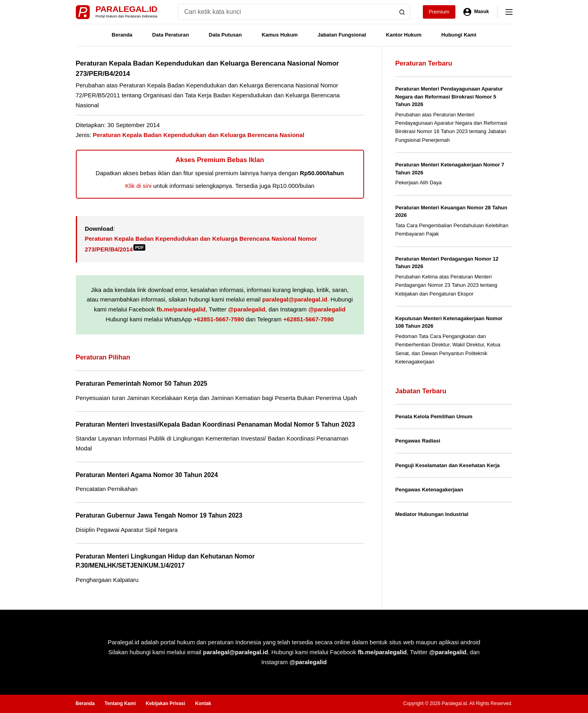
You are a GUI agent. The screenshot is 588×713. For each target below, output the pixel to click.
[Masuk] (476, 12)
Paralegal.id (127, 9)
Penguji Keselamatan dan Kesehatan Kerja (448, 465)
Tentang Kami (120, 703)
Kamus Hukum (280, 35)
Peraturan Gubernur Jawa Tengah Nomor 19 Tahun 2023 (159, 515)
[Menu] (509, 12)
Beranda (122, 35)
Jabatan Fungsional (342, 35)
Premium (439, 12)
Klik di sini (138, 186)
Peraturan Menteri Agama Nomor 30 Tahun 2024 (147, 475)
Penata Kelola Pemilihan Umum (434, 416)
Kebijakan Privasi (165, 703)
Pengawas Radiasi (418, 441)
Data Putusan (225, 35)
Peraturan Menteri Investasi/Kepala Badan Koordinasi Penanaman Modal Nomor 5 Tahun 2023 (216, 424)
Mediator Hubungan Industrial (432, 514)
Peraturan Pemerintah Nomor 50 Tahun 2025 (142, 384)
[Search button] (402, 12)
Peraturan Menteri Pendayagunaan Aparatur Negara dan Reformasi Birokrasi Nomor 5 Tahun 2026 (449, 97)
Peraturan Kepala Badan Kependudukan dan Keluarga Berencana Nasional (199, 135)
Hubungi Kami (459, 35)
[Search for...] (286, 12)
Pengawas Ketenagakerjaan (429, 490)
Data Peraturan (170, 35)
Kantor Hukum (404, 35)
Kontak (203, 703)
